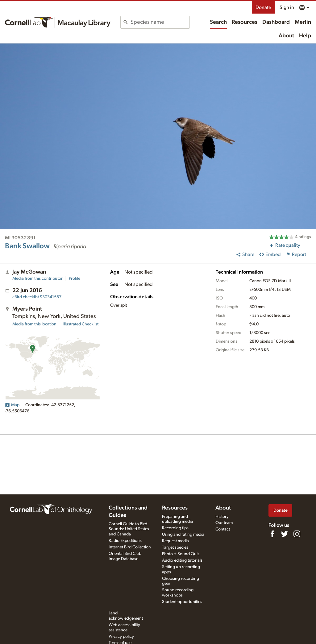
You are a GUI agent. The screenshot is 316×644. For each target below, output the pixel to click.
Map (12, 405)
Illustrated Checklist (81, 324)
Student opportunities (182, 602)
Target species (175, 547)
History (222, 517)
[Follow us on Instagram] (297, 534)
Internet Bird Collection (130, 547)
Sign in (287, 7)
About (286, 36)
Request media (175, 541)
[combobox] (160, 22)
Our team (224, 523)
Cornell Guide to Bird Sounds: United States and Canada (129, 529)
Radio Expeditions (125, 541)
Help (305, 36)
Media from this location (34, 324)
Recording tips (175, 528)
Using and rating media (183, 535)
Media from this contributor (37, 279)
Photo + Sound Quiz (181, 554)
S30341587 (37, 297)
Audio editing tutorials (182, 560)
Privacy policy (121, 637)
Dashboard (276, 22)
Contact (223, 529)
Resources (245, 22)
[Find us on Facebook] (272, 534)
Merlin (303, 22)
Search (218, 22)
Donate (263, 7)
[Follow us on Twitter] (285, 534)
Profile (75, 279)
